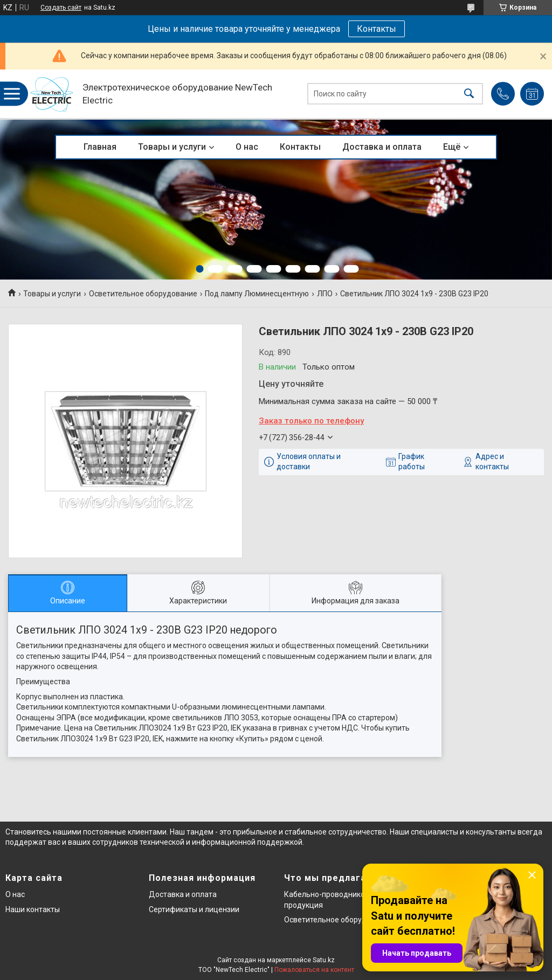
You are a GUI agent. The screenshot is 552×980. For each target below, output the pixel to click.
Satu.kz (324, 960)
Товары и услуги (172, 147)
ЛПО (325, 294)
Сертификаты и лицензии (194, 909)
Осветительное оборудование (143, 294)
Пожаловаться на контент (314, 970)
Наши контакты (33, 909)
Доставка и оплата (382, 147)
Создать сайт (61, 8)
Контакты (377, 29)
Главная (100, 147)
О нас (247, 147)
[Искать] (469, 94)
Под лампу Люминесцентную (257, 294)
